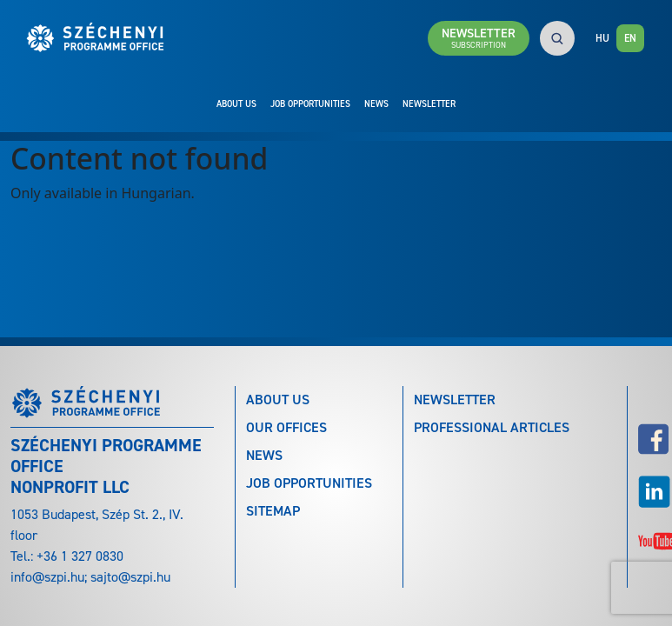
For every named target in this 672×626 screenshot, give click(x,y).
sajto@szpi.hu (130, 577)
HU (602, 38)
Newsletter (429, 103)
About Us (236, 103)
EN (630, 38)
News (376, 103)
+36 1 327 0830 (80, 556)
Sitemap (273, 511)
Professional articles (492, 427)
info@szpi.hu (47, 577)
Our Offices (286, 427)
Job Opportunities (310, 103)
